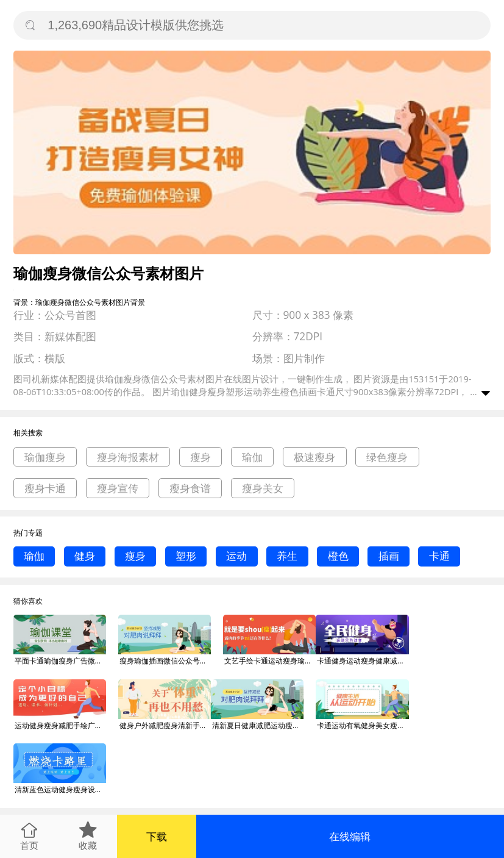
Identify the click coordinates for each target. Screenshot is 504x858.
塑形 (186, 556)
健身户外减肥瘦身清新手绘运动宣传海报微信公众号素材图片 (165, 725)
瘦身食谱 (190, 488)
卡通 (439, 556)
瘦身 (201, 457)
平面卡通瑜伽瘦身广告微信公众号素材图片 (60, 661)
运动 (236, 556)
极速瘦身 (314, 457)
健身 (85, 556)
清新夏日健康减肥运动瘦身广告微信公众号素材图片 (258, 725)
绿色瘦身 (387, 457)
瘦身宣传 (118, 488)
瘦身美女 (263, 488)
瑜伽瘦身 (45, 457)
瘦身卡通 (45, 488)
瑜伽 (252, 457)
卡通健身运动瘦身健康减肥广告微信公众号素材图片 (363, 661)
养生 (287, 556)
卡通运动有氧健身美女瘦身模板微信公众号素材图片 (363, 725)
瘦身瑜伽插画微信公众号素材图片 (165, 661)
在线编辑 (350, 836)
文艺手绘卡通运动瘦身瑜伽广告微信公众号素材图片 (270, 661)
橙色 (338, 556)
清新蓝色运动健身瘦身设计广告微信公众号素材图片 (60, 789)
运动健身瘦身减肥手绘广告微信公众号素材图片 (60, 725)
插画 (389, 556)
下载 (157, 836)
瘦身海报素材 (128, 457)
